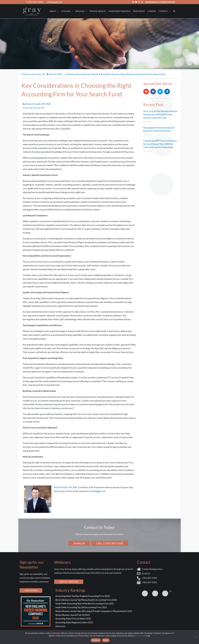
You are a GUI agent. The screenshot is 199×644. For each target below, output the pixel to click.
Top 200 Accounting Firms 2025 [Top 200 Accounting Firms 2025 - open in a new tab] (81, 607)
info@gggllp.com (55, 2)
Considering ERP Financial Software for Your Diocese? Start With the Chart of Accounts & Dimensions (160, 144)
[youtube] (136, 2)
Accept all (96, 640)
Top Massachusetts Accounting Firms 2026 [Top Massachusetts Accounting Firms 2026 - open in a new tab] (86, 600)
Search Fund (159, 74)
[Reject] (196, 637)
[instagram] (142, 2)
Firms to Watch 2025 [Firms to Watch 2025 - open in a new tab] (73, 619)
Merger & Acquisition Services (105, 74)
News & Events (134, 74)
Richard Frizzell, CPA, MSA (38, 104)
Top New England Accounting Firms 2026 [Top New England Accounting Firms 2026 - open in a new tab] (83, 596)
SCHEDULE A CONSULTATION (160, 2)
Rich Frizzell (147, 74)
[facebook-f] (139, 2)
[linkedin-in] (134, 2)
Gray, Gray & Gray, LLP (33, 108)
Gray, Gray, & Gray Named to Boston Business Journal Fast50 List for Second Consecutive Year (160, 114)
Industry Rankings (71, 590)
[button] (174, 11)
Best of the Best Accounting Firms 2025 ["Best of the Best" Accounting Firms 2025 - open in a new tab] (85, 604)
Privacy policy (141, 636)
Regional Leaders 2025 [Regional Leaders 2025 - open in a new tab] (74, 622)
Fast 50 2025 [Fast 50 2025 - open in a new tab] (73, 615)
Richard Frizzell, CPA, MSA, (66, 487)
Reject (106, 640)
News (123, 74)
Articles (71, 74)
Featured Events (83, 74)
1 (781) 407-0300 (35, 2)
